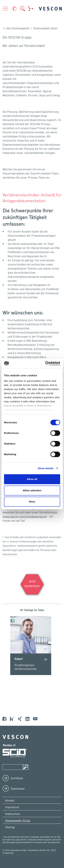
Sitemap (10, 827)
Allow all (32, 479)
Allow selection (32, 490)
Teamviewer (18, 788)
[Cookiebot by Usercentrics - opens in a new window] (46, 363)
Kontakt (10, 800)
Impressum (12, 807)
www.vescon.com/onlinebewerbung (25, 516)
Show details (46, 468)
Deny (32, 502)
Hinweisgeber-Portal (18, 820)
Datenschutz (13, 814)
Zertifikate (17, 778)
